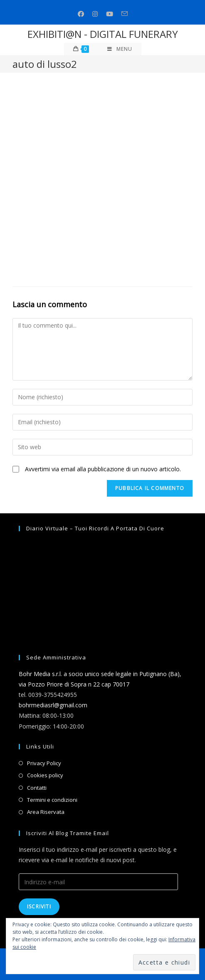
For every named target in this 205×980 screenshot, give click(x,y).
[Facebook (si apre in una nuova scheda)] (81, 14)
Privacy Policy (44, 763)
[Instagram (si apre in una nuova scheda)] (95, 14)
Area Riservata (46, 812)
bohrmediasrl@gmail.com (53, 705)
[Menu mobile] (120, 49)
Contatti (37, 788)
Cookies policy (45, 775)
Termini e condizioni (52, 800)
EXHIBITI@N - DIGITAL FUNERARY (103, 34)
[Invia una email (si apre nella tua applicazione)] (125, 14)
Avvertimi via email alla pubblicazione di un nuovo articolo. (103, 469)
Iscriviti (39, 907)
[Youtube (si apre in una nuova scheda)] (110, 14)
